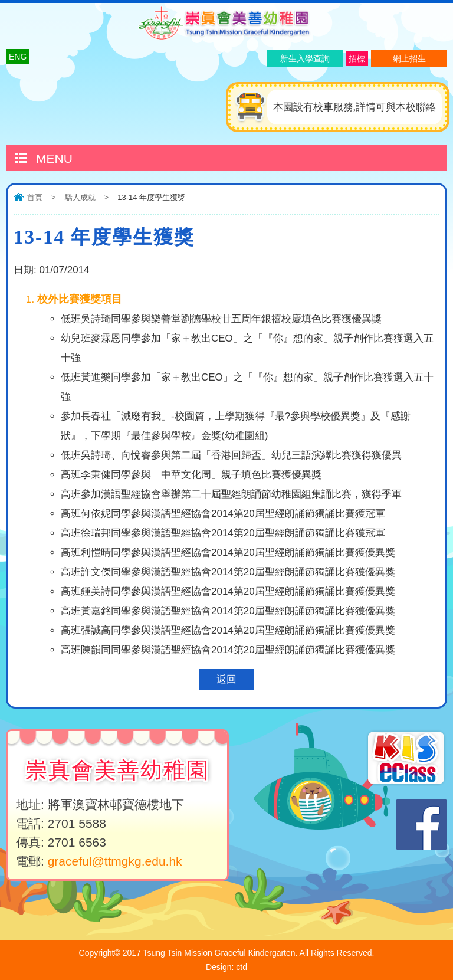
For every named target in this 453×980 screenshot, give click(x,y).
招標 (357, 58)
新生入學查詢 (305, 58)
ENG (18, 57)
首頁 (35, 197)
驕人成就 (80, 197)
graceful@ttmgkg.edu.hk (115, 861)
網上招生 (409, 58)
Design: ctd (226, 967)
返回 (226, 679)
